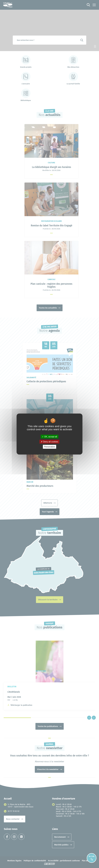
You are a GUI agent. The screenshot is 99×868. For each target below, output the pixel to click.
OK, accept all (49, 437)
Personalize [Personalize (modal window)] (49, 447)
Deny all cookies (49, 442)
